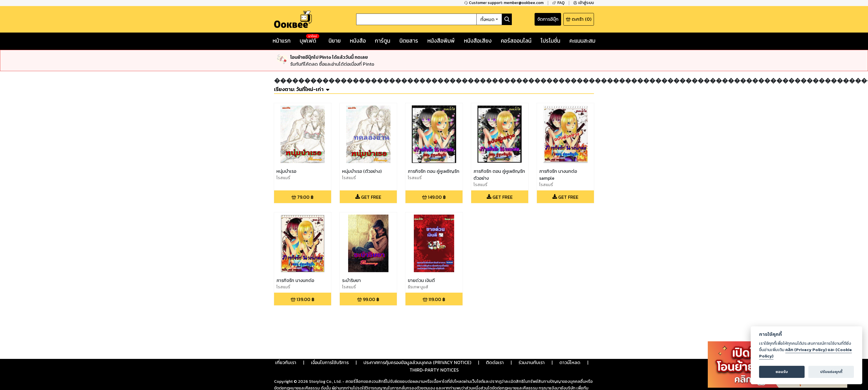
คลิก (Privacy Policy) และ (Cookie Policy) (805, 353)
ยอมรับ (782, 372)
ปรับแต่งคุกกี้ (831, 372)
